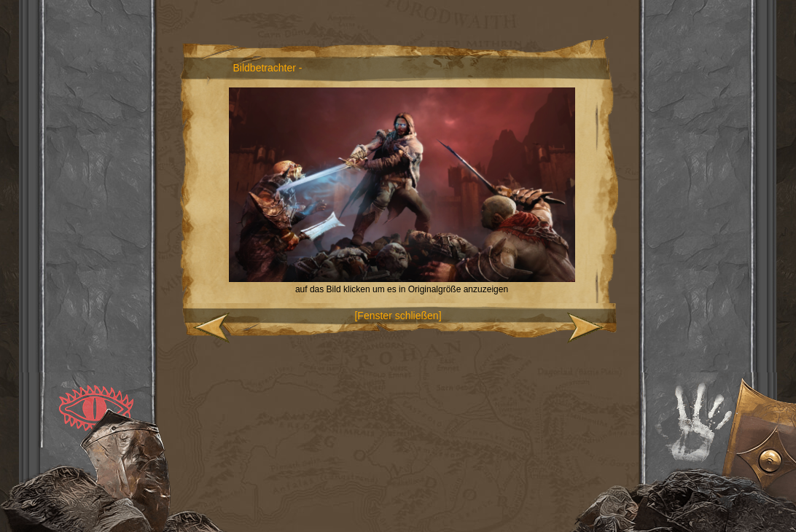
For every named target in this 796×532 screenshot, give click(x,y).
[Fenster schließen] (398, 316)
